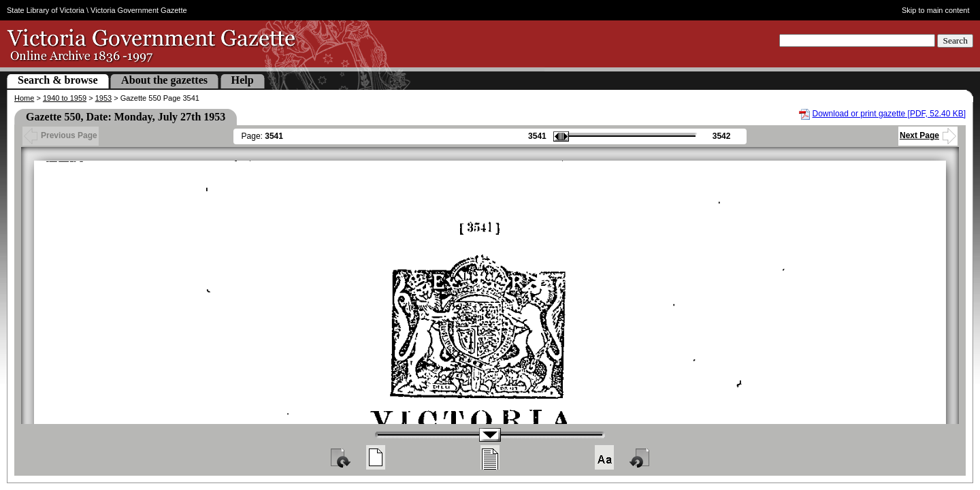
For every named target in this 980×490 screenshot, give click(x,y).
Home (24, 98)
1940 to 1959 (65, 98)
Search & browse (58, 80)
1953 (103, 98)
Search (955, 40)
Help (243, 80)
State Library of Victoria (46, 10)
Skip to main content (936, 10)
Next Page (928, 135)
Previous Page (61, 135)
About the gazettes (164, 80)
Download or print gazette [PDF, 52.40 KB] (889, 114)
